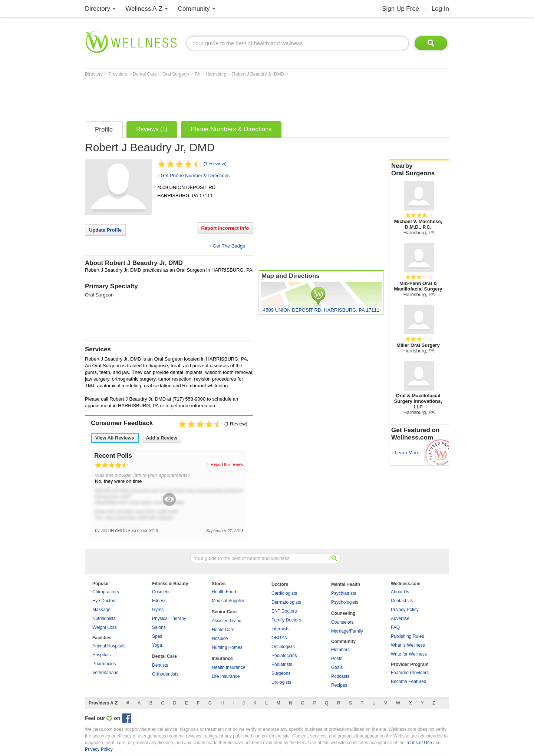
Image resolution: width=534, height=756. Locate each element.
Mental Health (346, 584)
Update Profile (105, 230)
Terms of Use (419, 743)
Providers (118, 74)
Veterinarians (105, 673)
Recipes (339, 685)
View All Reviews (115, 438)
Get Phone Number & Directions (195, 175)
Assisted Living (227, 621)
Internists (281, 629)
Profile (104, 130)
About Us (400, 592)
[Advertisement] (220, 97)
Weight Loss (105, 627)
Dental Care (146, 74)
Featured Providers (410, 673)
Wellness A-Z (144, 9)
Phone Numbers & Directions (231, 129)
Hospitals (101, 655)
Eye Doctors (104, 601)
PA (198, 74)
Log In (440, 9)
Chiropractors (106, 592)
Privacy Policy (405, 610)
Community (194, 9)
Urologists (281, 682)
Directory (98, 9)
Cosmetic (161, 592)
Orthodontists (165, 674)
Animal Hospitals (109, 646)
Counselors (342, 622)
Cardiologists (284, 593)
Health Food (224, 592)
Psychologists (345, 602)
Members (340, 650)
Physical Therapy (169, 619)
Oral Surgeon (176, 74)
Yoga (157, 645)
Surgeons (281, 673)
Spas (157, 636)
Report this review (227, 464)
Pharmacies (104, 664)
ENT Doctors (284, 611)
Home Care (223, 630)
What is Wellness (408, 645)
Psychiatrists (344, 593)
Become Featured (408, 682)
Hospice (220, 639)
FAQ (395, 627)
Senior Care (224, 612)
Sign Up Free (400, 9)
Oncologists (283, 647)
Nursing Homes (227, 647)
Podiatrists (282, 664)
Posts (337, 659)
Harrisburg (217, 74)
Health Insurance (229, 667)
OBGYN (279, 638)
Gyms (158, 610)
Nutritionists (104, 619)
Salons (159, 627)
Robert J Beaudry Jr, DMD (258, 74)
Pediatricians (284, 656)
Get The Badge (229, 246)
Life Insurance (226, 676)
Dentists (160, 665)
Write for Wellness (409, 654)
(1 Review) (215, 164)
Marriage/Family (347, 631)
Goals (337, 667)
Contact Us (402, 601)
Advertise (400, 619)
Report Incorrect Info (225, 228)
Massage (101, 610)
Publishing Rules (407, 636)
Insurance (222, 659)
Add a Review (161, 438)
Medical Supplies (229, 601)
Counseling (343, 613)
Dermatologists (286, 602)
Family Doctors (286, 620)
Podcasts (340, 676)
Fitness (159, 601)
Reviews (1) (152, 129)
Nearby (419, 170)
